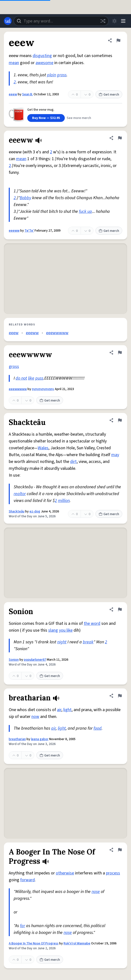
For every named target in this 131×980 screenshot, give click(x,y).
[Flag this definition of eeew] (118, 40)
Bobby (25, 198)
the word (92, 623)
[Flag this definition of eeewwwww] (120, 353)
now (35, 717)
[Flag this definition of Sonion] (120, 609)
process (113, 873)
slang (53, 630)
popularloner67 (35, 660)
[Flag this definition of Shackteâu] (120, 420)
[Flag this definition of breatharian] (120, 696)
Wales (43, 448)
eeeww (14, 231)
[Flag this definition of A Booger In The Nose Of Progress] (120, 850)
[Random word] (103, 21)
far (23, 926)
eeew (13, 94)
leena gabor (40, 739)
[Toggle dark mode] (114, 21)
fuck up (85, 211)
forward (28, 880)
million (64, 501)
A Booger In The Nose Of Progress (34, 943)
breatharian (17, 739)
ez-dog (35, 511)
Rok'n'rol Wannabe (77, 943)
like (31, 378)
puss (39, 378)
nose (96, 892)
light (67, 710)
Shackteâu (17, 511)
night (62, 642)
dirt (73, 462)
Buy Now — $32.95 (46, 118)
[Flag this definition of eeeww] (120, 138)
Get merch (109, 95)
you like (66, 630)
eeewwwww (57, 333)
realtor (20, 494)
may (115, 455)
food (98, 728)
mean (14, 63)
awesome (44, 63)
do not (21, 378)
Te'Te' (29, 231)
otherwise (65, 873)
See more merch (79, 118)
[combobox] (61, 21)
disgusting (42, 56)
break (88, 642)
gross (62, 75)
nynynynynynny (43, 389)
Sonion (14, 660)
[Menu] (123, 21)
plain (51, 75)
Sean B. (28, 94)
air (59, 710)
